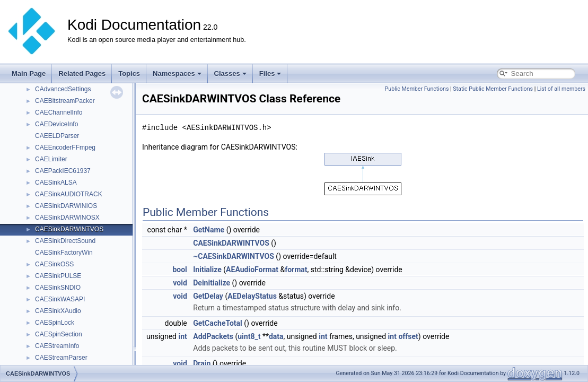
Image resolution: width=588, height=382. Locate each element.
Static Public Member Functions (493, 89)
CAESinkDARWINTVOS (69, 229)
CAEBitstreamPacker (65, 101)
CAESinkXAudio (58, 311)
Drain (202, 363)
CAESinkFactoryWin (64, 253)
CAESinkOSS (54, 264)
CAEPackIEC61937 (63, 171)
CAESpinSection (59, 334)
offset (408, 336)
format (296, 270)
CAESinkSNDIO (58, 288)
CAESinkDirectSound (65, 241)
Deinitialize (212, 283)
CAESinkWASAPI (60, 299)
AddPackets (213, 336)
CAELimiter (51, 159)
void (180, 283)
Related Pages (82, 73)
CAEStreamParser (61, 358)
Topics (129, 73)
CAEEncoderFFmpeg (65, 147)
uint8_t (249, 336)
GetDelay (208, 296)
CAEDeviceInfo (56, 124)
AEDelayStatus (252, 296)
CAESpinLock (55, 323)
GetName (209, 230)
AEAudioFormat (252, 270)
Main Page (29, 73)
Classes (230, 73)
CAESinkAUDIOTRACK (69, 194)
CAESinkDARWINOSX (67, 218)
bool (179, 270)
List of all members (561, 89)
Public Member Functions (417, 89)
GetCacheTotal (218, 323)
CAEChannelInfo (59, 112)
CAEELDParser (57, 136)
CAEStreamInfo (57, 346)
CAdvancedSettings (63, 89)
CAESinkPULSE (58, 276)
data (276, 336)
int (182, 336)
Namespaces (177, 73)
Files (270, 73)
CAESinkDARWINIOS (66, 206)
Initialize (207, 270)
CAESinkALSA (56, 183)
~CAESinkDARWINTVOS (234, 256)
